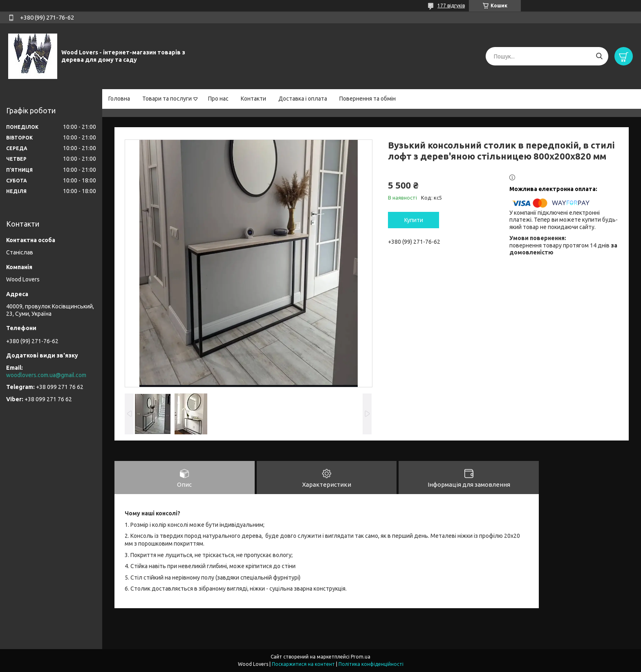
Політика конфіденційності (371, 664)
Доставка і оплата (303, 99)
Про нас (218, 99)
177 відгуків (451, 6)
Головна (119, 99)
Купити (414, 220)
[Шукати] (599, 56)
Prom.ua (361, 657)
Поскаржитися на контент (303, 664)
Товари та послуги (167, 99)
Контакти (253, 99)
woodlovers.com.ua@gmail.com (46, 375)
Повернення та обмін (368, 99)
